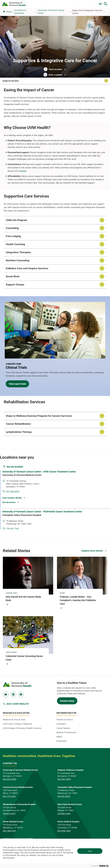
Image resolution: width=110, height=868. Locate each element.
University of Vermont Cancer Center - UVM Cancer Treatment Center (41, 494)
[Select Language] (84, 3)
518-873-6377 (9, 832)
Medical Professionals (66, 751)
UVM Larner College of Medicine (18, 742)
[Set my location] (13, 485)
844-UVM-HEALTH (18, 723)
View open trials (17, 402)
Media (59, 755)
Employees (61, 760)
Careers (71, 3)
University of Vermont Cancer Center (51, 30)
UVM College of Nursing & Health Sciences (22, 747)
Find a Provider (19, 20)
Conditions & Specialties (44, 20)
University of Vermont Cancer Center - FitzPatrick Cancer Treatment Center (44, 529)
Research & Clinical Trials (14, 738)
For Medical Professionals (47, 3)
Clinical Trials (28, 3)
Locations (65, 20)
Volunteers (61, 742)
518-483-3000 (64, 832)
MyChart (103, 3)
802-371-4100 (9, 815)
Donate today (67, 719)
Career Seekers (63, 747)
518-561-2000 (64, 815)
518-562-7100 (66, 538)
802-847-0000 (10, 798)
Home (9, 30)
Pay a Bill (16, 3)
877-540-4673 (67, 503)
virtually (23, 189)
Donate (63, 3)
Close (90, 851)
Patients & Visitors (83, 20)
